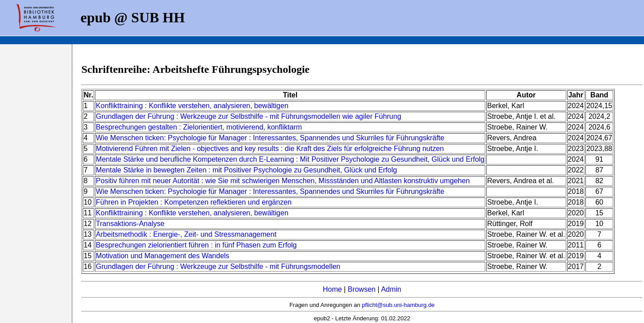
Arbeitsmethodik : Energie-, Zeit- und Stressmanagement (186, 234)
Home (333, 289)
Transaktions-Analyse (130, 224)
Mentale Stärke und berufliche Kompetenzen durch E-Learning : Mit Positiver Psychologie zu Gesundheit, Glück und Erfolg (290, 159)
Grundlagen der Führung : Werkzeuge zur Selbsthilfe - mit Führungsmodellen (218, 266)
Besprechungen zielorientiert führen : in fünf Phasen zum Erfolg (196, 245)
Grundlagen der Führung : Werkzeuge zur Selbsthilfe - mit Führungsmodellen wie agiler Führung (248, 116)
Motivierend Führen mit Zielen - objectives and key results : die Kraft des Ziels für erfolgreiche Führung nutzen (270, 149)
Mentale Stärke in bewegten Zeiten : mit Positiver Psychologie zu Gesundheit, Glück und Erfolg (246, 170)
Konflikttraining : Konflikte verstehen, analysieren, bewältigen (192, 106)
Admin (391, 289)
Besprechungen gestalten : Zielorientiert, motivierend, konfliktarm (199, 127)
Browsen (361, 289)
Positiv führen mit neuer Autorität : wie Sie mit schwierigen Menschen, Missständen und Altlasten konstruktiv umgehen (283, 181)
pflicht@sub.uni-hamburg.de (398, 305)
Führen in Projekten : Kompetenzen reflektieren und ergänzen (194, 202)
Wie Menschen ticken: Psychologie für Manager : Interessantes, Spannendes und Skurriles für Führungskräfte (270, 138)
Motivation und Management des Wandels (162, 256)
